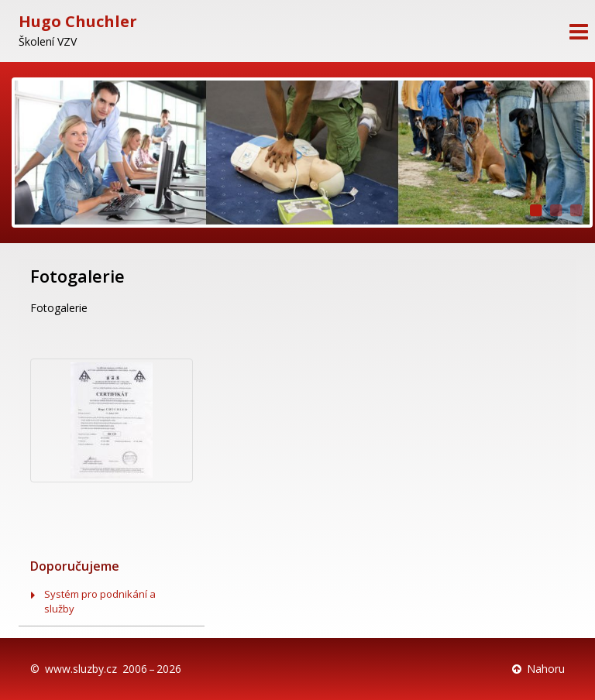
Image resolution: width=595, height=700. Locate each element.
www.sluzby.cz (81, 669)
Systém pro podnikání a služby (100, 601)
